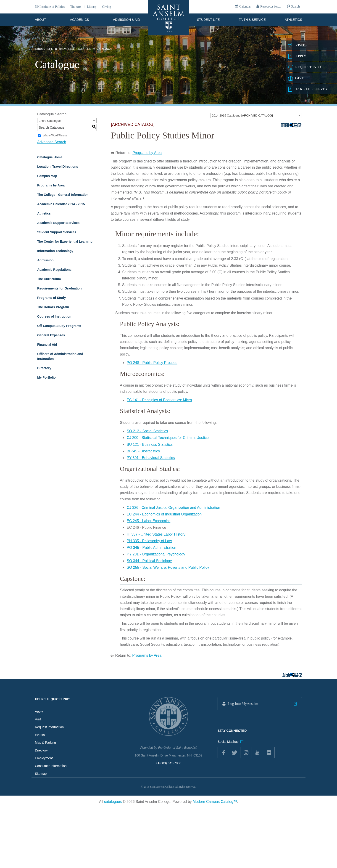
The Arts (76, 7)
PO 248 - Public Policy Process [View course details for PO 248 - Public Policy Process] (152, 363)
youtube (258, 752)
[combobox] (256, 115)
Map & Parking (45, 743)
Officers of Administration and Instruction (60, 356)
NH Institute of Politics (50, 7)
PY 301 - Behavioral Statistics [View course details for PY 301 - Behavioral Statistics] (151, 458)
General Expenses (51, 335)
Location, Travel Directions (58, 167)
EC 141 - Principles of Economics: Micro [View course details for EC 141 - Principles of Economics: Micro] (159, 400)
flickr (269, 752)
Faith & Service (252, 19)
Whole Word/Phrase (55, 135)
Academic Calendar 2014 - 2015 (61, 204)
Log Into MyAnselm (243, 704)
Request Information (49, 727)
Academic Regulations (54, 270)
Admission (45, 260)
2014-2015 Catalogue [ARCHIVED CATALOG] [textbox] (242, 115)
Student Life (208, 19)
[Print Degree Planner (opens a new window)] (283, 125)
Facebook (223, 752)
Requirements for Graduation (59, 288)
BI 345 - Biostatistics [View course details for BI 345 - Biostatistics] (143, 451)
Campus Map (47, 176)
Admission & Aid (126, 19)
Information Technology (55, 251)
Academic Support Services (58, 223)
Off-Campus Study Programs (59, 326)
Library (92, 7)
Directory (44, 368)
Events (40, 735)
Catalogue (105, 49)
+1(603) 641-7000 (168, 763)
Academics (80, 19)
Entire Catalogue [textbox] (50, 121)
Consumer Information (51, 766)
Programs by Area (51, 185)
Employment (44, 758)
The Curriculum (49, 279)
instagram (246, 752)
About (40, 19)
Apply (39, 711)
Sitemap (41, 774)
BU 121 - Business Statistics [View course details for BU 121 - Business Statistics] (150, 445)
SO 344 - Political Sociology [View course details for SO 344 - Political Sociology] (149, 561)
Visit (38, 719)
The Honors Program (53, 307)
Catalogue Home (50, 157)
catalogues (113, 802)
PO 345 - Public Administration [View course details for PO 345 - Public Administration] (151, 548)
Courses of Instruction (54, 316)
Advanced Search (52, 142)
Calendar (245, 7)
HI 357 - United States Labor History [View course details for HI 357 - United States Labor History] (156, 534)
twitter (235, 752)
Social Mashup (228, 742)
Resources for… (271, 7)
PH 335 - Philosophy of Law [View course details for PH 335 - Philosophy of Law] (149, 541)
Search (295, 7)
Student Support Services (57, 232)
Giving (107, 7)
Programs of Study (51, 298)
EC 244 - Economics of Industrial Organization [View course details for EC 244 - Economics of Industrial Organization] (164, 514)
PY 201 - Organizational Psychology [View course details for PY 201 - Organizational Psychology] (156, 554)
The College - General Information (63, 195)
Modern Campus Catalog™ (215, 802)
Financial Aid (47, 345)
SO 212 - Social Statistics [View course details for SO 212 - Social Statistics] (147, 431)
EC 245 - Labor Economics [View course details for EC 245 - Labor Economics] (149, 521)
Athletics (293, 19)
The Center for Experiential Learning (65, 242)
